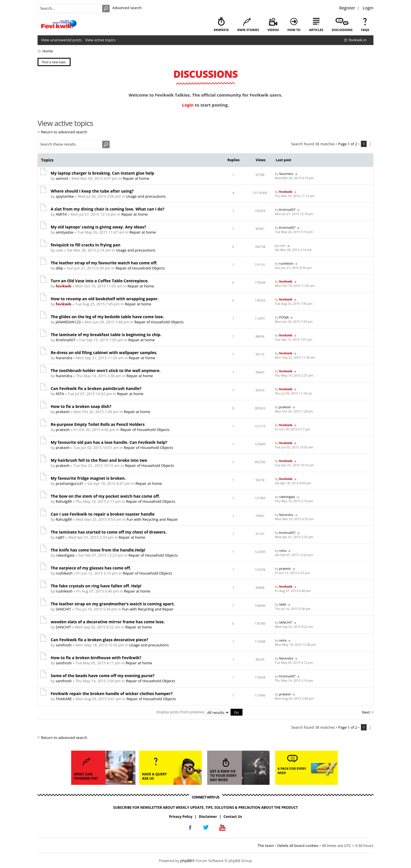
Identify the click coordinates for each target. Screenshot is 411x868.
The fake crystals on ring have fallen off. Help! (96, 586)
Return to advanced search (64, 132)
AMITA (61, 214)
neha (283, 551)
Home (48, 51)
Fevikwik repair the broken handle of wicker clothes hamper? (112, 694)
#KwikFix (221, 30)
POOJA (284, 317)
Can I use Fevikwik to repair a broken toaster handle (103, 514)
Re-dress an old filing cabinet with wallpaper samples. (104, 353)
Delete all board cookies (298, 845)
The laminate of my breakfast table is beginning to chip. (106, 335)
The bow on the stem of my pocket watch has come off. (105, 496)
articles (316, 30)
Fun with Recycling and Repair (152, 519)
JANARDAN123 (68, 322)
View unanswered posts (61, 40)
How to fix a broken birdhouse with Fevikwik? (96, 658)
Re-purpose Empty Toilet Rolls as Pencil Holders (98, 424)
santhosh (64, 645)
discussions (342, 30)
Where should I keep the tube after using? (92, 191)
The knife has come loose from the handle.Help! (98, 550)
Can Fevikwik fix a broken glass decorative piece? (99, 640)
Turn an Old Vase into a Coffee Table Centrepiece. (100, 281)
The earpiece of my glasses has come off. (91, 568)
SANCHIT (63, 609)
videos (273, 30)
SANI (283, 604)
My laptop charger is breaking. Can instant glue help (102, 173)
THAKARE (64, 699)
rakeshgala (287, 497)
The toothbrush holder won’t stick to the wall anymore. (106, 370)
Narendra (286, 174)
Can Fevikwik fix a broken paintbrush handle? (96, 388)
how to (294, 30)
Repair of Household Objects (140, 268)
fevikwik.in (358, 40)
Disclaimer (208, 816)
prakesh (63, 412)
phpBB (186, 861)
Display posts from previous (200, 712)
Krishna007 (287, 210)
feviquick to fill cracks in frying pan (86, 245)
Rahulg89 (64, 501)
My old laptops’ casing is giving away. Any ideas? (98, 227)
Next (366, 712)
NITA (60, 394)
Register (347, 8)
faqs (365, 30)
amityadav (65, 232)
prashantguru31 (70, 483)
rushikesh (286, 263)
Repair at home (136, 178)
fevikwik (286, 192)
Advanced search (127, 8)
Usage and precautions (146, 196)
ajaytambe (65, 196)
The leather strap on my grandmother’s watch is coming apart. (113, 604)
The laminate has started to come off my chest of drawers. (109, 532)
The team (266, 845)
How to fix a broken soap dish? (81, 406)
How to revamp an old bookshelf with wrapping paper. (105, 299)
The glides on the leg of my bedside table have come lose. (107, 317)
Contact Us (233, 816)
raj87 (60, 537)
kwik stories (248, 30)
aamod (62, 178)
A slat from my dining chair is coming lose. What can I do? (108, 209)
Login (368, 8)
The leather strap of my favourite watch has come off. (104, 263)
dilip (59, 268)
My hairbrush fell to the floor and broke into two (99, 460)
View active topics (100, 40)
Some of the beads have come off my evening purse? (103, 676)
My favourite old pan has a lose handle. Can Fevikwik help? (109, 442)
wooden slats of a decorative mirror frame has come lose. (108, 622)
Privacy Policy (181, 816)
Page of (348, 144)
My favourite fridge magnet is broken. (88, 478)
